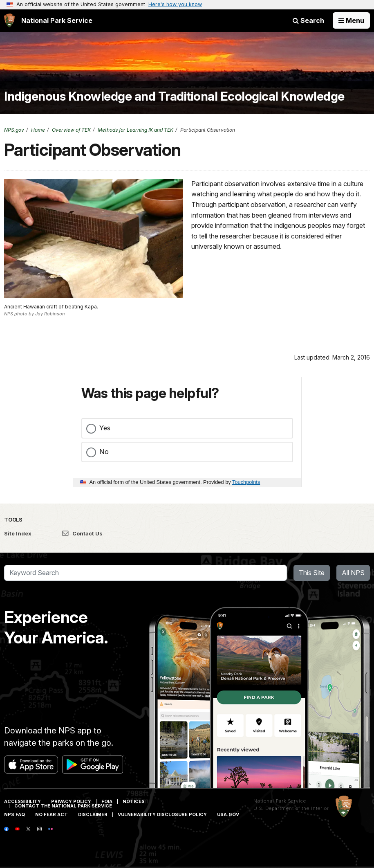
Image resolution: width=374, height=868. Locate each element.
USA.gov (228, 814)
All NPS (353, 573)
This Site (312, 573)
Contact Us (82, 533)
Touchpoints (246, 482)
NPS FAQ (15, 814)
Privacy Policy (71, 801)
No (104, 452)
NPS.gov (14, 130)
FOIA (107, 801)
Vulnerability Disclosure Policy (162, 814)
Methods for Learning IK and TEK (135, 130)
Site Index (18, 533)
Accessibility (22, 801)
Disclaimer (93, 814)
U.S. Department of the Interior (291, 808)
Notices (134, 801)
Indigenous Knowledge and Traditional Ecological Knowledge (174, 96)
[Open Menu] (351, 20)
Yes (105, 428)
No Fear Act (52, 814)
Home (38, 130)
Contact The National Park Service (63, 806)
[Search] (146, 573)
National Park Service (280, 801)
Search (308, 20)
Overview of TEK (71, 130)
